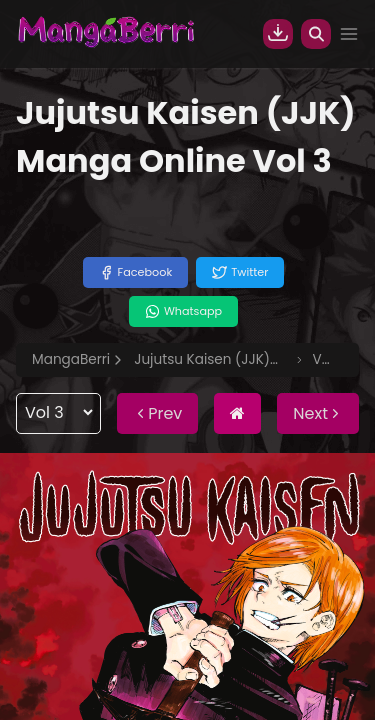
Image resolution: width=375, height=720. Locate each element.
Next (318, 413)
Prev (157, 413)
